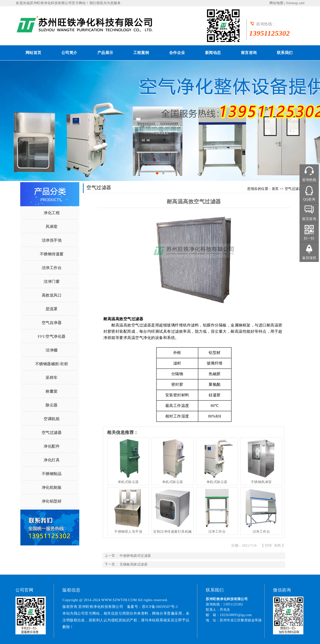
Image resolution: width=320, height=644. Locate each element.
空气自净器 (52, 323)
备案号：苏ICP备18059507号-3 (152, 607)
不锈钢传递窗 (52, 254)
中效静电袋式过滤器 (135, 556)
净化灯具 (52, 460)
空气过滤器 (52, 433)
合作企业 (177, 53)
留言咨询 (249, 53)
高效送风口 (52, 295)
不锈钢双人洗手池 (128, 532)
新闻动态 (213, 53)
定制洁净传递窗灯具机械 (173, 532)
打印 (269, 546)
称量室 (52, 391)
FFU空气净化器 (51, 336)
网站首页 (33, 53)
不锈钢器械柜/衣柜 (52, 364)
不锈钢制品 (52, 474)
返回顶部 (309, 258)
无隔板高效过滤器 (133, 564)
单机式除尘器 (128, 482)
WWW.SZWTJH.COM (119, 600)
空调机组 (52, 419)
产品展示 (105, 53)
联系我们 (285, 53)
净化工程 (52, 213)
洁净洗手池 (52, 240)
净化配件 (52, 446)
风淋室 (52, 227)
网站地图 (276, 3)
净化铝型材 (52, 501)
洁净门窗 (52, 282)
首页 (275, 189)
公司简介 (69, 53)
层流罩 (52, 309)
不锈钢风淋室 (261, 482)
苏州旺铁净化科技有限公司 (51, 3)
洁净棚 (52, 350)
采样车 (52, 378)
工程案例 (141, 53)
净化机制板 (52, 488)
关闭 (277, 546)
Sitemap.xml (295, 3)
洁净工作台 (52, 268)
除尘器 (52, 405)
